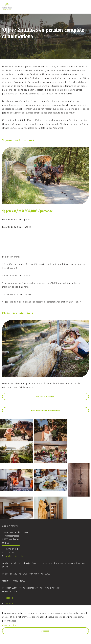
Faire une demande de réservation (45, 411)
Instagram (10, 603)
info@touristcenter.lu (16, 556)
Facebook (9, 598)
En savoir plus (9, 625)
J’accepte (45, 631)
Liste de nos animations (46, 396)
